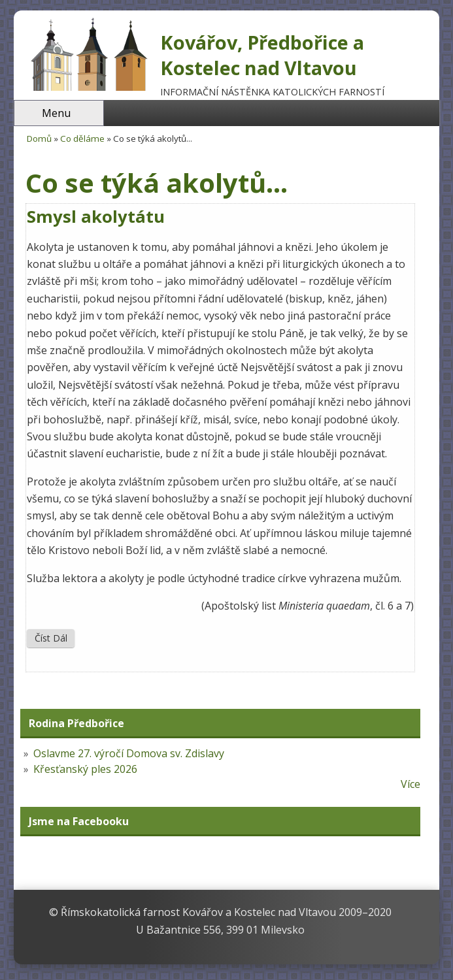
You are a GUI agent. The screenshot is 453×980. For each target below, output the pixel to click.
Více (411, 784)
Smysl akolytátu (96, 217)
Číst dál (55, 638)
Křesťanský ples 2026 (85, 769)
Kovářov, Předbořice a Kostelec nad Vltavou (262, 55)
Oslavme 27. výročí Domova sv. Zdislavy (129, 753)
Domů (39, 139)
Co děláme (82, 139)
